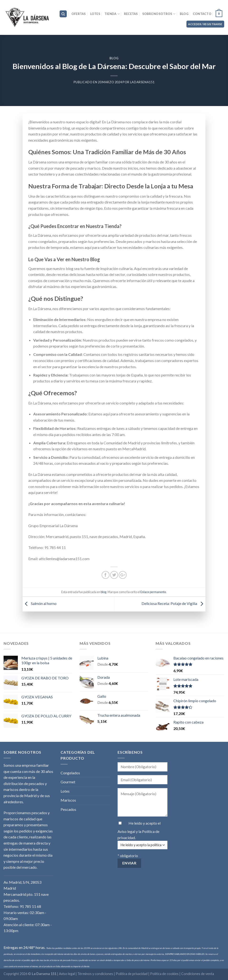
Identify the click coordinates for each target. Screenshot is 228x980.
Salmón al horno (40, 603)
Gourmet (68, 782)
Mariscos (68, 800)
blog (114, 58)
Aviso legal (127, 831)
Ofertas (79, 14)
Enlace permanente (153, 592)
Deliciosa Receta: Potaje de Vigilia (173, 603)
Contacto (202, 14)
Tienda (112, 14)
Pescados (68, 809)
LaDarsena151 (142, 82)
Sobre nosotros (159, 14)
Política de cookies (164, 974)
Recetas (131, 14)
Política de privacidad (132, 974)
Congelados (70, 773)
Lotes (95, 14)
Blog (184, 14)
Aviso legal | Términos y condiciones (86, 974)
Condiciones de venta (198, 974)
